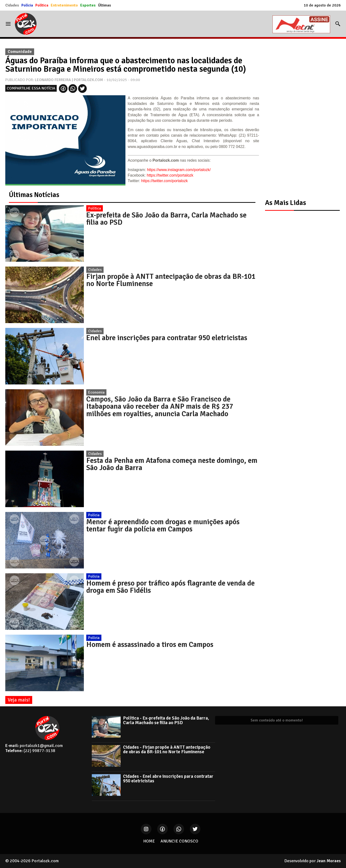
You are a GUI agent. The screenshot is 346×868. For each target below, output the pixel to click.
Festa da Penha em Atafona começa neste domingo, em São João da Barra (172, 464)
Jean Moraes (329, 861)
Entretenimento (64, 5)
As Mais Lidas (286, 203)
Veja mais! (19, 700)
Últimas (105, 5)
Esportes (88, 5)
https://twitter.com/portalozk (170, 175)
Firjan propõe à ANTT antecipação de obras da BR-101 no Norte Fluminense (171, 280)
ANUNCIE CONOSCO (179, 841)
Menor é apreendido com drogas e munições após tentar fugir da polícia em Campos (163, 525)
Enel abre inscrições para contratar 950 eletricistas (167, 338)
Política (42, 5)
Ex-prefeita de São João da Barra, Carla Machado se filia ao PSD (166, 219)
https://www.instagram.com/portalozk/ (179, 170)
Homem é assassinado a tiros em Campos (150, 645)
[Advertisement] (300, 118)
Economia (96, 392)
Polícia (27, 5)
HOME (149, 841)
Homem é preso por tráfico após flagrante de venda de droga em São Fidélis (170, 587)
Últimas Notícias (34, 195)
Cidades (12, 5)
